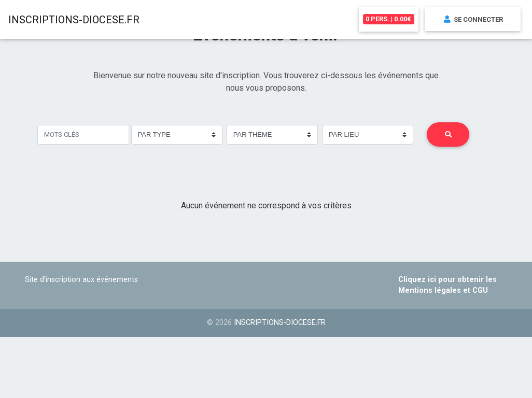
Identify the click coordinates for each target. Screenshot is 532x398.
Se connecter (473, 21)
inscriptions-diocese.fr (280, 323)
